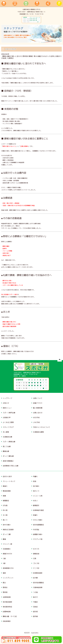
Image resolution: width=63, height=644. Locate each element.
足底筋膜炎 (7, 549)
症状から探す (7, 476)
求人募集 (6, 432)
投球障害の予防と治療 (11, 466)
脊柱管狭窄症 (7, 607)
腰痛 (4, 539)
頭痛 (4, 496)
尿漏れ (35, 515)
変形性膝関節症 (38, 525)
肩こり (5, 520)
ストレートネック (9, 481)
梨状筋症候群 (7, 602)
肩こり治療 (7, 446)
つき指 (35, 592)
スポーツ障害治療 (9, 442)
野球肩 (5, 592)
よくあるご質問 (8, 422)
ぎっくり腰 (7, 534)
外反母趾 (36, 529)
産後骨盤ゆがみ (8, 568)
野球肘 (5, 587)
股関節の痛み (38, 534)
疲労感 (35, 611)
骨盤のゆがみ (7, 554)
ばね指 (5, 505)
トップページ (7, 398)
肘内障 (35, 578)
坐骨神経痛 (7, 597)
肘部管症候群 (38, 573)
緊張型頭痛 (7, 491)
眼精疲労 (36, 505)
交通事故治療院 (38, 432)
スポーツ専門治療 (9, 413)
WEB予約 (36, 417)
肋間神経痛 (7, 611)
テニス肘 (36, 568)
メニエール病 (38, 496)
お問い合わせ (38, 413)
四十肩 (5, 510)
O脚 (4, 558)
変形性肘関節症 (38, 583)
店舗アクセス (38, 403)
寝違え (5, 486)
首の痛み (36, 486)
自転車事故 (7, 621)
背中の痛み (7, 525)
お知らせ (6, 403)
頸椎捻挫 (36, 554)
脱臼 (4, 583)
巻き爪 (35, 597)
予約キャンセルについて (42, 427)
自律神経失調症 (38, 510)
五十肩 (5, 515)
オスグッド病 (38, 539)
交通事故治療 (7, 437)
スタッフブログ (8, 427)
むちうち (36, 549)
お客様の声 (7, 417)
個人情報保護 (38, 408)
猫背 (4, 573)
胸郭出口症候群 (8, 529)
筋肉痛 (35, 616)
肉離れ (35, 476)
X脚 (4, 563)
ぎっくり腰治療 (8, 456)
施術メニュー (7, 408)
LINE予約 (36, 422)
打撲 (35, 558)
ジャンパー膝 (7, 544)
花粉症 (35, 607)
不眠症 (35, 602)
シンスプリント (8, 578)
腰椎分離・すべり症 (10, 616)
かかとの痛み (38, 520)
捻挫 (35, 481)
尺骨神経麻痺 (38, 587)
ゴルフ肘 (36, 563)
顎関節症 (6, 501)
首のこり (36, 491)
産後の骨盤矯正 (8, 461)
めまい (35, 501)
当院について (38, 398)
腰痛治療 (6, 451)
